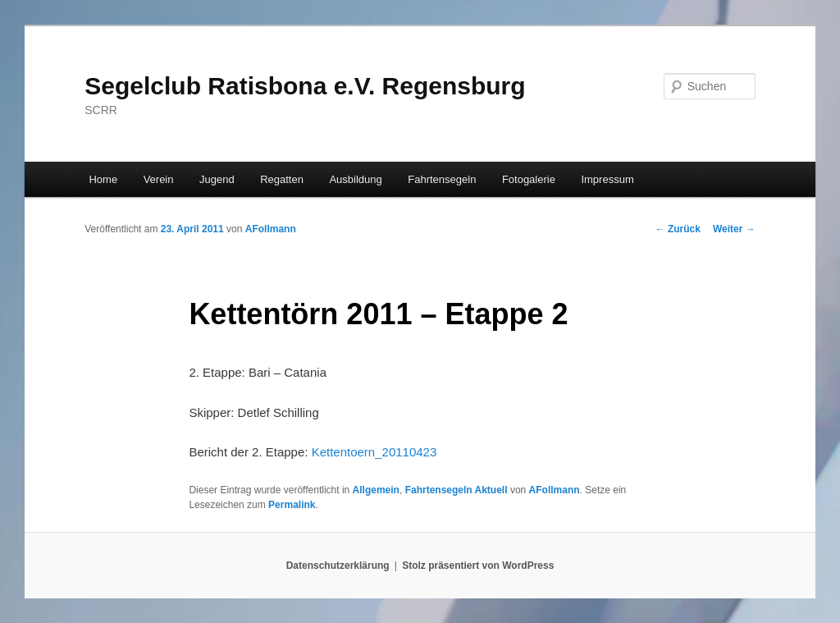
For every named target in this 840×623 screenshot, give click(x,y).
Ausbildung (355, 179)
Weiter (734, 229)
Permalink (292, 505)
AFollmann (271, 229)
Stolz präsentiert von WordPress (478, 566)
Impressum (607, 179)
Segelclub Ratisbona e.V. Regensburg (305, 86)
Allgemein (376, 490)
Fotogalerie (529, 179)
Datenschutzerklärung (338, 566)
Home (103, 179)
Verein (159, 179)
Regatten (282, 179)
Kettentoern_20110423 (374, 452)
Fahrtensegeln (442, 179)
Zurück (678, 229)
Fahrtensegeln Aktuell (457, 490)
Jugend (217, 179)
